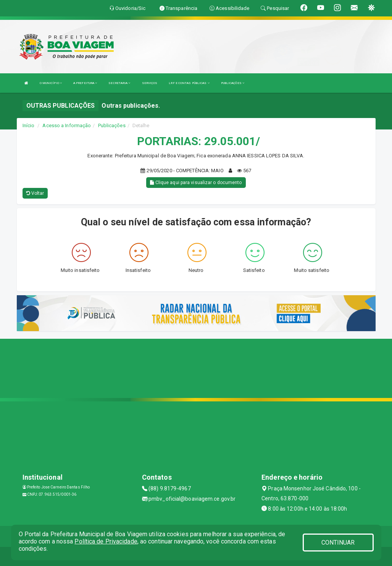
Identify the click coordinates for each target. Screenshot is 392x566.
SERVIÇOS (150, 83)
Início (29, 125)
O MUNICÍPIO (51, 83)
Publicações (112, 125)
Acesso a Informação (67, 125)
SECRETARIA (119, 83)
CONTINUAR (338, 543)
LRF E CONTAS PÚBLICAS (189, 83)
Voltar (35, 193)
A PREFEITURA (85, 83)
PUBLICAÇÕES (233, 83)
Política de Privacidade (106, 541)
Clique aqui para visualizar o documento (196, 183)
